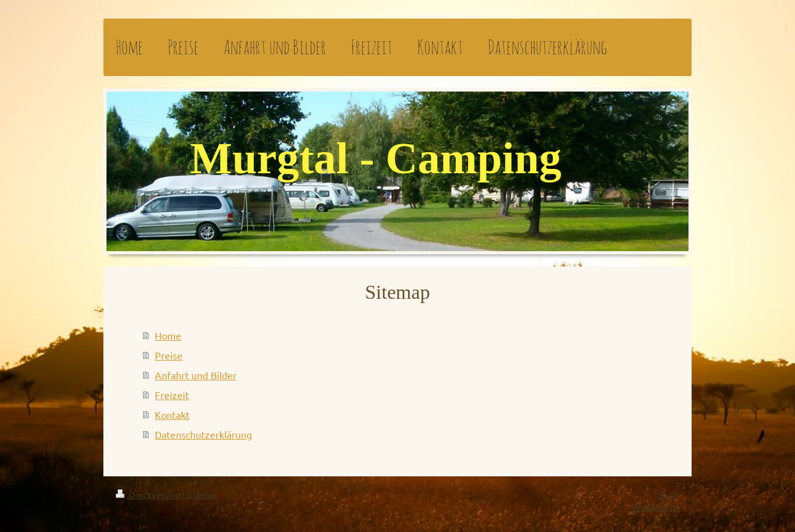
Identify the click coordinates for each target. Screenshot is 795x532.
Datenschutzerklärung (203, 434)
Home (168, 335)
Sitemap (202, 494)
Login (668, 494)
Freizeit (172, 395)
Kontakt (172, 414)
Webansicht (656, 507)
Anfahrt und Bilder (196, 375)
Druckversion (149, 494)
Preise (169, 355)
